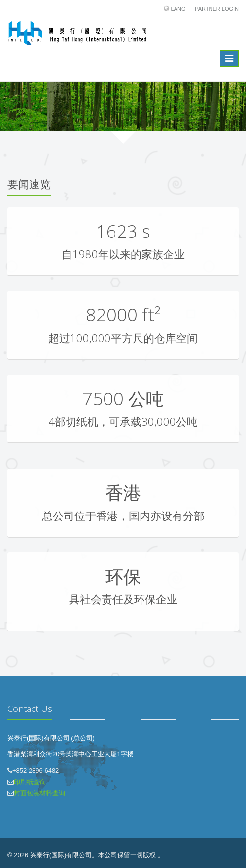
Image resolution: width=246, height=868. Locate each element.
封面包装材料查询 (39, 793)
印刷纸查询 (30, 782)
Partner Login (217, 9)
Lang (178, 9)
